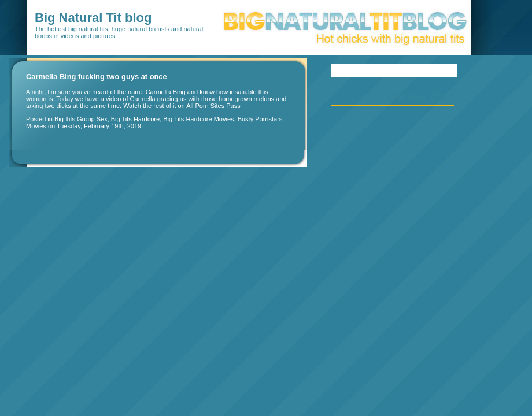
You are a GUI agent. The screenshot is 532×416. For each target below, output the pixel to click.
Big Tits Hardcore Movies (198, 119)
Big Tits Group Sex (81, 119)
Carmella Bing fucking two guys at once (97, 77)
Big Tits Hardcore (135, 119)
